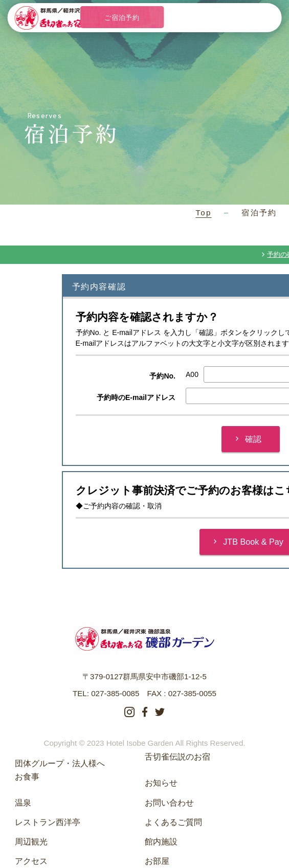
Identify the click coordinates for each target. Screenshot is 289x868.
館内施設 (161, 841)
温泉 (23, 803)
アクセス (31, 861)
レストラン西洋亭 (48, 822)
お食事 (27, 776)
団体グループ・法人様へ (60, 763)
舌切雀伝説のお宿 (177, 756)
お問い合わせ (169, 803)
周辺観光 (31, 841)
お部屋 (157, 861)
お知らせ (161, 783)
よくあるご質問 (173, 822)
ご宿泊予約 (122, 18)
